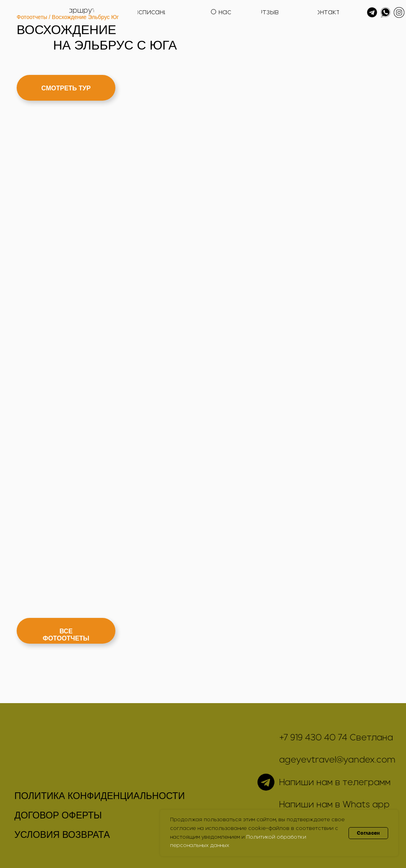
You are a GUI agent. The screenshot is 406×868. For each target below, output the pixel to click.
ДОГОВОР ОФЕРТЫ (58, 815)
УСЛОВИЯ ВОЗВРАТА (62, 835)
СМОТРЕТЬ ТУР (66, 88)
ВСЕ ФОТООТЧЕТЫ (66, 635)
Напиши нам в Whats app (334, 805)
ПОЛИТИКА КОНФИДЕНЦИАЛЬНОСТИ (100, 796)
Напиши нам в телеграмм (335, 783)
